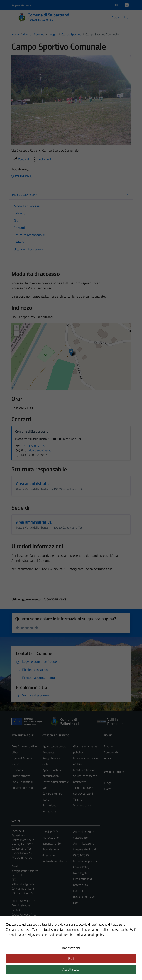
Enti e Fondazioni (22, 782)
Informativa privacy (85, 861)
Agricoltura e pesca (54, 746)
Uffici (15, 752)
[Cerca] (126, 17)
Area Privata (19, 946)
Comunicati (111, 752)
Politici (15, 764)
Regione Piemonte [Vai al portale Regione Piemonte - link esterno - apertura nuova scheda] (21, 5)
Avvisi (108, 758)
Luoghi (108, 783)
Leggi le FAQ (50, 832)
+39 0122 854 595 (30, 446)
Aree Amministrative (24, 746)
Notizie (108, 746)
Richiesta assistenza (55, 861)
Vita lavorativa (82, 805)
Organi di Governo (22, 758)
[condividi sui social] (21, 159)
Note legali (80, 873)
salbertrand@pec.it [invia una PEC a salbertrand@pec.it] (39, 450)
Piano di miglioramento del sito (84, 897)
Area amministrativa (34, 483)
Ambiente (48, 752)
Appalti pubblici (52, 770)
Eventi (108, 789)
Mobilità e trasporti (85, 770)
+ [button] (17, 328)
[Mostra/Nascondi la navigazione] (7, 17)
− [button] (17, 333)
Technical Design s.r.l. (37, 969)
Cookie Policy (81, 867)
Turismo (78, 799)
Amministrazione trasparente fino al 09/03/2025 (85, 849)
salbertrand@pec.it (23, 884)
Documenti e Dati (22, 788)
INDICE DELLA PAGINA (71, 195)
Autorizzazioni (51, 776)
